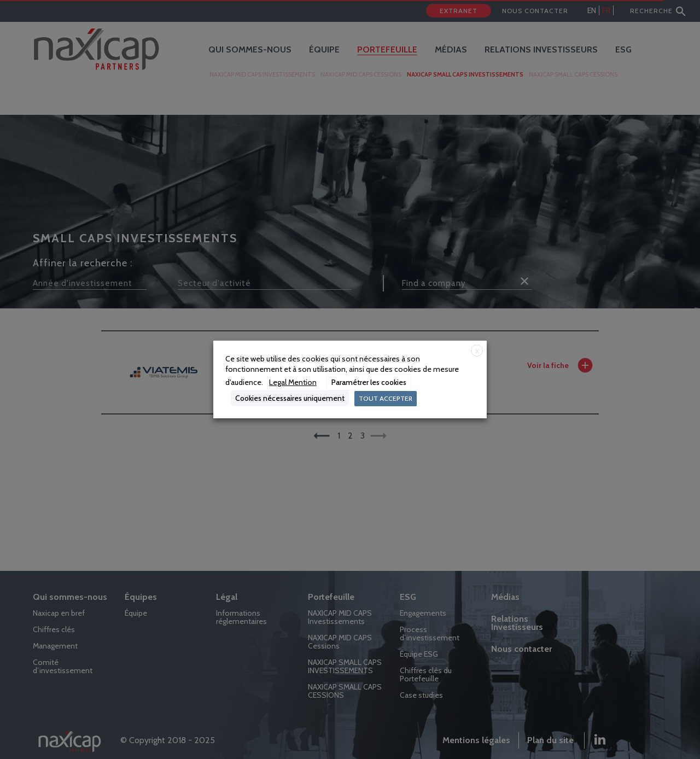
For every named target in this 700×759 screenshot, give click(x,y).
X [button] (477, 351)
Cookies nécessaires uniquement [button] (290, 398)
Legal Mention (293, 382)
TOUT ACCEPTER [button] (386, 398)
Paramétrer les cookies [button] (369, 382)
